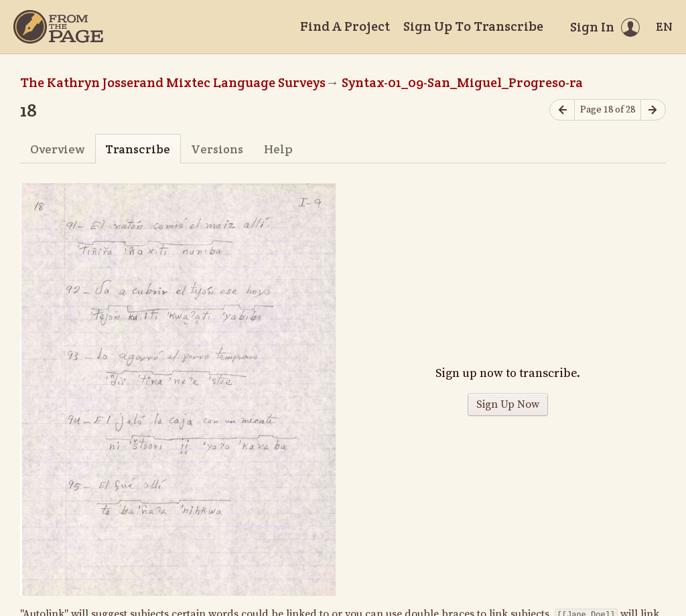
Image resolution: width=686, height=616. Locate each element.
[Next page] (653, 110)
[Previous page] (562, 110)
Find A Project (345, 26)
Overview (57, 149)
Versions (217, 149)
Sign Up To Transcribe (473, 26)
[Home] (58, 27)
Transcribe (138, 149)
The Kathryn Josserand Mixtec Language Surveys (173, 82)
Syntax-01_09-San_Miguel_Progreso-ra (462, 82)
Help (278, 149)
